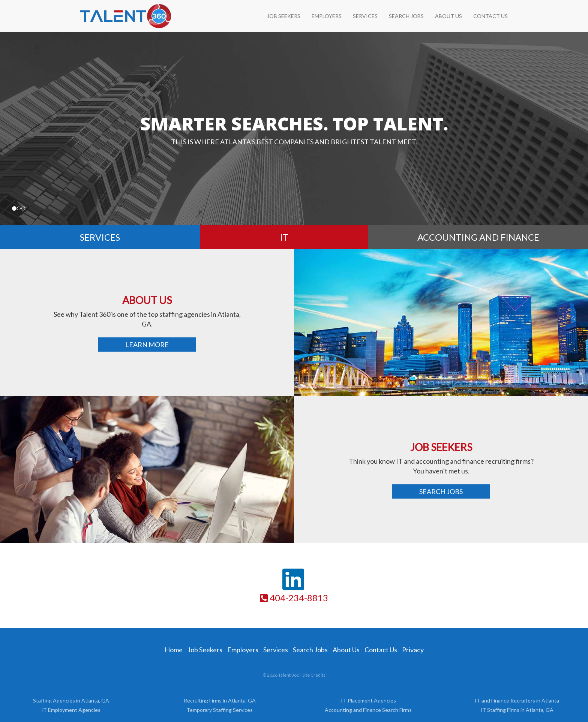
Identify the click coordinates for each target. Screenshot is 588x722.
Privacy (413, 650)
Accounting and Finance (478, 237)
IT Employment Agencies (71, 710)
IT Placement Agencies (368, 700)
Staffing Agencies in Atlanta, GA (71, 700)
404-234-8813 (294, 598)
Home (174, 650)
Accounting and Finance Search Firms (368, 710)
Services (365, 16)
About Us (448, 16)
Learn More (147, 345)
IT (284, 237)
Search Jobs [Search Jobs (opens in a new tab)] (310, 650)
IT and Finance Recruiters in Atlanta (517, 700)
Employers (327, 16)
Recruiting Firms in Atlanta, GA (220, 700)
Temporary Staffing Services (220, 710)
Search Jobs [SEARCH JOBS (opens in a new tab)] (406, 16)
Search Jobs (441, 491)
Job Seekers (284, 16)
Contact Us (490, 16)
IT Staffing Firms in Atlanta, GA (517, 710)
